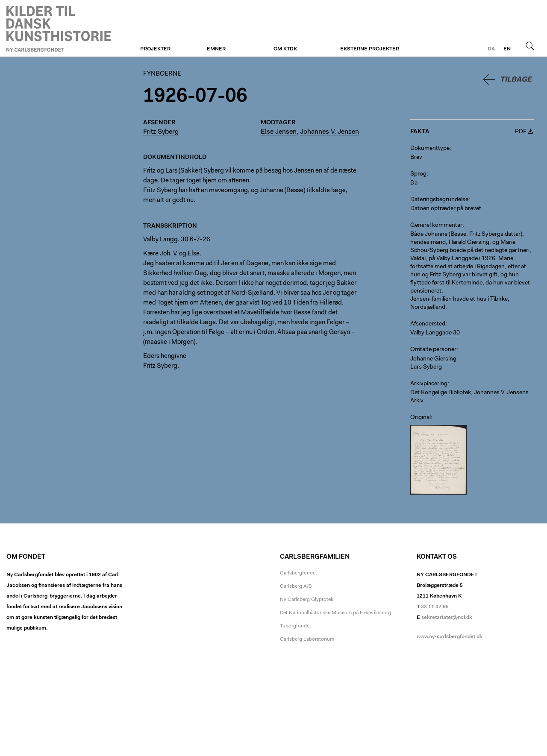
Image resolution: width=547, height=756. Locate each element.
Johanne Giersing (433, 359)
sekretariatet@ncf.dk (447, 618)
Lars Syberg (426, 367)
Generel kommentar (436, 226)
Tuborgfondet (296, 626)
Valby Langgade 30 (435, 333)
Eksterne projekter (370, 49)
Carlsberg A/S (296, 586)
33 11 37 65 (435, 607)
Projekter (155, 49)
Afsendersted (428, 324)
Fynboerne (59, 29)
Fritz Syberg (161, 132)
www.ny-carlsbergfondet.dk (450, 637)
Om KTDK (285, 49)
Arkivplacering (429, 384)
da (491, 49)
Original (421, 418)
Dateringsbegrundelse (439, 200)
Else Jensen (279, 132)
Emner (216, 49)
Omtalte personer (433, 350)
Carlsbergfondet (298, 573)
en (507, 49)
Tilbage (516, 80)
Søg (530, 46)
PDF (521, 132)
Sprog (418, 174)
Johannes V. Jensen (329, 132)
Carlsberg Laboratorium (307, 639)
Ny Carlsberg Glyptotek (307, 600)
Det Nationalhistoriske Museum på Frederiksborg (335, 613)
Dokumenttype (430, 149)
